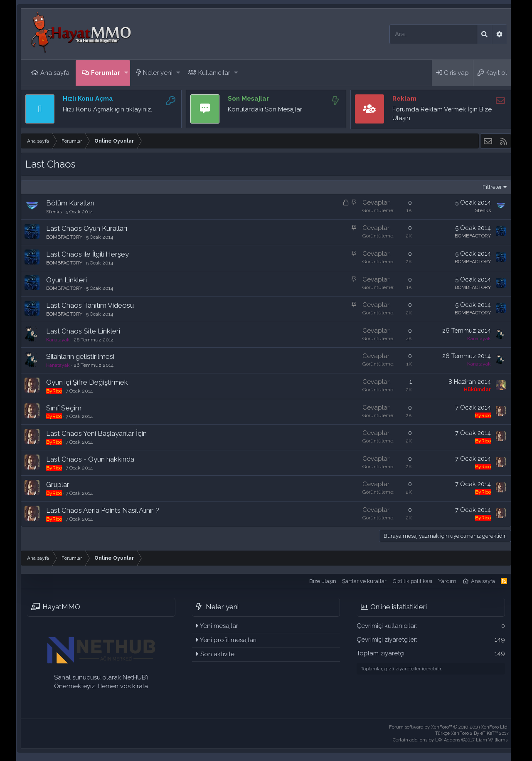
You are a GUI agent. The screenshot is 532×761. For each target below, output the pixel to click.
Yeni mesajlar (219, 626)
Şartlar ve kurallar (364, 581)
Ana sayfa (55, 73)
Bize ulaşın (323, 581)
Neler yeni (158, 73)
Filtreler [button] (492, 187)
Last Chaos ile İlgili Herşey (87, 254)
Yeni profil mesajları (228, 640)
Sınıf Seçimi (64, 408)
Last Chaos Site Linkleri (83, 331)
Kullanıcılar (214, 73)
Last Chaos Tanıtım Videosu (90, 305)
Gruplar (58, 484)
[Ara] (433, 34)
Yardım (447, 581)
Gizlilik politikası (413, 581)
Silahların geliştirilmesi (80, 356)
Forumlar (106, 73)
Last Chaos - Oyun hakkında (90, 459)
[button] (126, 73)
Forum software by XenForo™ (449, 727)
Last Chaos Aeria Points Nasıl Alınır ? (103, 510)
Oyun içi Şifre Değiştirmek (87, 382)
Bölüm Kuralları (70, 203)
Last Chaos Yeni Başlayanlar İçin (96, 433)
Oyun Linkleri (66, 280)
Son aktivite (217, 654)
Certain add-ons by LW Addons (451, 740)
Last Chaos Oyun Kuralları (87, 228)
